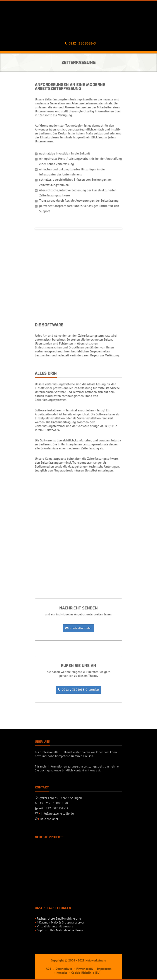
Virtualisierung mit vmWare (55, 926)
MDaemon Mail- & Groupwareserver (61, 922)
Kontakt (62, 973)
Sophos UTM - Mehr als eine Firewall (61, 930)
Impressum (104, 969)
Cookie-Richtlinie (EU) (86, 973)
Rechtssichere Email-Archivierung (59, 918)
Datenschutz (64, 969)
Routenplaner (49, 819)
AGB (49, 969)
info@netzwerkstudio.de (57, 814)
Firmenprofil (84, 969)
